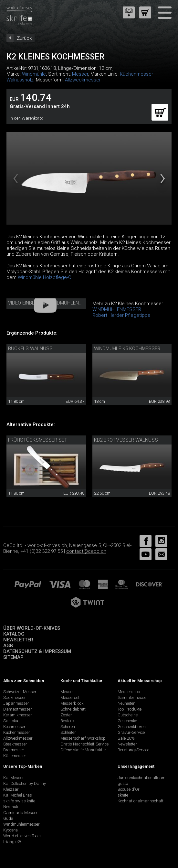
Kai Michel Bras (18, 795)
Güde (8, 818)
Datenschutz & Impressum (37, 651)
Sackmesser (15, 697)
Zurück (24, 38)
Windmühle (34, 74)
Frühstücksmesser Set (38, 440)
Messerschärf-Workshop (83, 738)
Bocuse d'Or (129, 789)
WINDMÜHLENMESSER (117, 309)
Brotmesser (14, 750)
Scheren (68, 727)
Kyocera (10, 830)
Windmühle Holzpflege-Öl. (46, 277)
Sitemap (13, 657)
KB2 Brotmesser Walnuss (126, 440)
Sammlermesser (133, 697)
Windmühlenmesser (21, 824)
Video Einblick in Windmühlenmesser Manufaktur (68, 303)
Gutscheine (128, 715)
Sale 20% (126, 738)
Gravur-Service (131, 732)
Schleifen (68, 732)
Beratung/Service (133, 750)
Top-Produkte (130, 709)
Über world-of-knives (32, 628)
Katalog (14, 634)
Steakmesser (15, 744)
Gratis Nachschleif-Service (84, 744)
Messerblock (72, 703)
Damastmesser (18, 709)
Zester (66, 715)
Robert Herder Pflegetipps (121, 315)
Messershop (129, 692)
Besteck (67, 721)
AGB (8, 646)
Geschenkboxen (132, 727)
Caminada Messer (21, 813)
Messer (80, 74)
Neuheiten (126, 703)
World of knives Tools (22, 836)
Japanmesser (16, 703)
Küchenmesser (17, 732)
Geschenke (127, 721)
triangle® (12, 842)
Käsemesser (15, 756)
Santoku (11, 721)
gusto (123, 783)
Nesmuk (11, 807)
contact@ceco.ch (86, 551)
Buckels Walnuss (30, 348)
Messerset (70, 697)
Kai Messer (14, 778)
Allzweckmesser (83, 80)
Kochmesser (14, 727)
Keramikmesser (18, 715)
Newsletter (18, 640)
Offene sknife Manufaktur (83, 750)
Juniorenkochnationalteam (141, 778)
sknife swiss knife (19, 801)
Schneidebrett (73, 709)
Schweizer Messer (20, 692)
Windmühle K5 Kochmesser (127, 348)
